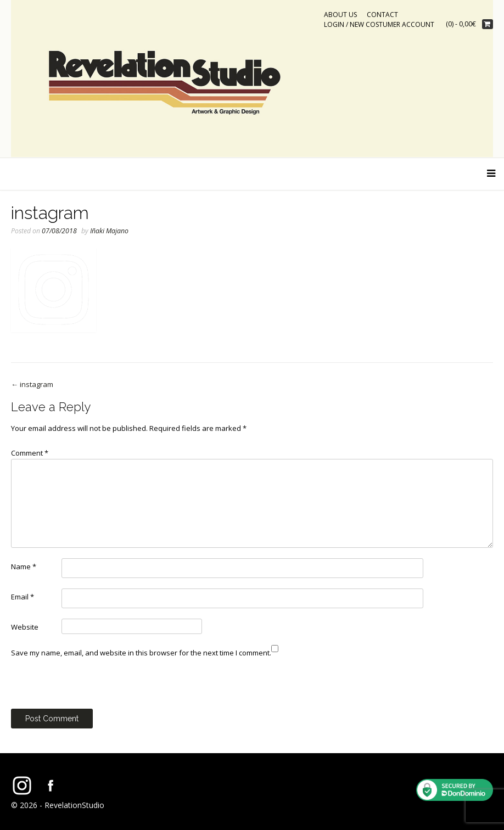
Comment (30, 453)
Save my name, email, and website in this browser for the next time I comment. (141, 653)
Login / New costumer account (379, 24)
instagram (32, 384)
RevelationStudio (74, 805)
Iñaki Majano (109, 231)
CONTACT (382, 15)
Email (23, 597)
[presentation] (94, 687)
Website (25, 627)
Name (24, 567)
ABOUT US (340, 15)
